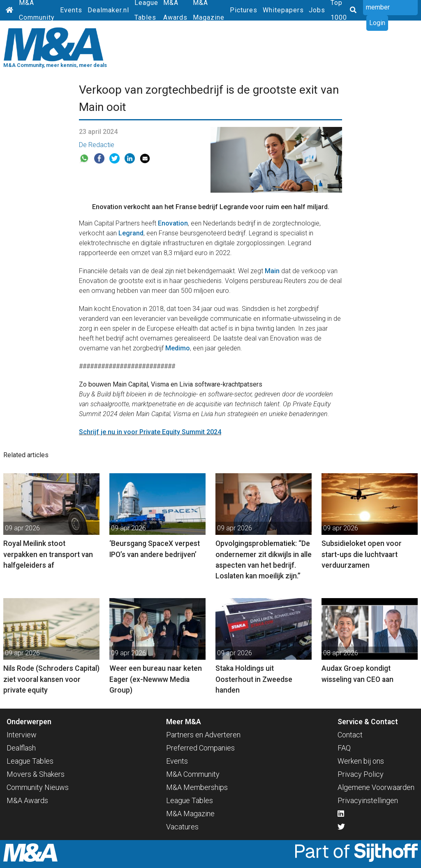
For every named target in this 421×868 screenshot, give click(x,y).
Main (272, 271)
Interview (22, 735)
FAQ (344, 748)
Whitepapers (283, 10)
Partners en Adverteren (203, 735)
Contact (350, 735)
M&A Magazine (190, 814)
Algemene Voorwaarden (376, 787)
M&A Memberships (197, 787)
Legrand (131, 233)
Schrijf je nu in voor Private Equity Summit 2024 (150, 432)
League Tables (30, 761)
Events (71, 10)
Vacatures (182, 827)
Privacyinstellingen (368, 800)
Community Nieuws (38, 787)
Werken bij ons (361, 761)
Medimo (178, 348)
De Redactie (97, 145)
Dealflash (21, 748)
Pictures (244, 10)
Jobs (317, 10)
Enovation (173, 223)
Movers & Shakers (36, 774)
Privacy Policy (361, 774)
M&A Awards (27, 800)
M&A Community (193, 774)
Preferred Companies (200, 748)
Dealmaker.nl (108, 10)
